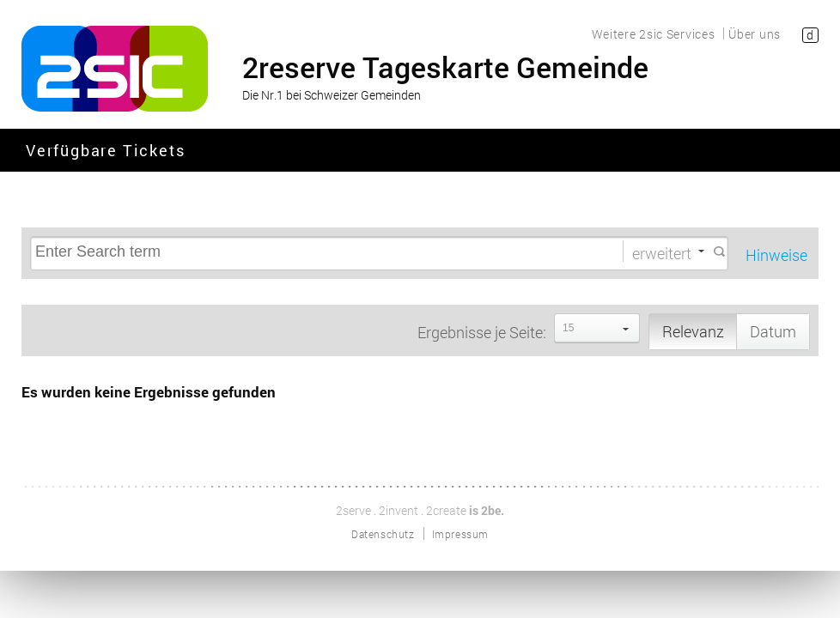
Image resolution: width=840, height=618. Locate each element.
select (626, 328)
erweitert (662, 252)
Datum (773, 331)
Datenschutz (383, 534)
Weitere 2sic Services (654, 34)
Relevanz (693, 331)
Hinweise (776, 255)
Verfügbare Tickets (105, 151)
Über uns (755, 34)
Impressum (460, 534)
